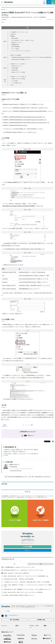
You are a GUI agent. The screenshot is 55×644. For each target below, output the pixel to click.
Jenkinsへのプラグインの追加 (18, 72)
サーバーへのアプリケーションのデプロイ (21, 51)
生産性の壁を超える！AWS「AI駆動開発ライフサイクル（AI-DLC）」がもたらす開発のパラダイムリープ (28, 589)
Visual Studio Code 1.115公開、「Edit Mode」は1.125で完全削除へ (19, 579)
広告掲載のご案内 (41, 620)
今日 (15, 564)
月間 (41, 564)
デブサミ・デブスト (34, 627)
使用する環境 (15, 38)
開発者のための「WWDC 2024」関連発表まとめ (15, 452)
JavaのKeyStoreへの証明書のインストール (21, 59)
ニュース (5, 626)
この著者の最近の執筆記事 (15, 471)
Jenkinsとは (13, 34)
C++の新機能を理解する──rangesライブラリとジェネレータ (17, 567)
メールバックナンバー (27, 543)
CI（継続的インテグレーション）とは (19, 32)
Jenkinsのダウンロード (17, 66)
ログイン (27, 550)
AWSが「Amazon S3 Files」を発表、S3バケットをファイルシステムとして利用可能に (23, 592)
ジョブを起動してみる (17, 83)
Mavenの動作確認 (16, 47)
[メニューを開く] (2, 2)
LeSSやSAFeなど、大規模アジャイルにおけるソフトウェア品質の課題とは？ (21, 454)
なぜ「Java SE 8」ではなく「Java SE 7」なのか (23, 40)
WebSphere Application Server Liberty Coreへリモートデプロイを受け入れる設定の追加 (31, 57)
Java (3, 22)
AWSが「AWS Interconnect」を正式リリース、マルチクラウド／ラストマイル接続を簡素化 (24, 576)
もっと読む (5, 455)
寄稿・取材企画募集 (14, 620)
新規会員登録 (27, 547)
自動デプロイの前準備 (16, 55)
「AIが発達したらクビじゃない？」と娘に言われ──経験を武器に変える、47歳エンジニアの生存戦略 (27, 582)
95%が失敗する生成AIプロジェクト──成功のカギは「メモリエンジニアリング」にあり (23, 570)
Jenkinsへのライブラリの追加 (18, 79)
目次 (39, 28)
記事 (18, 626)
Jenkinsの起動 (15, 68)
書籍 (46, 626)
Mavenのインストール (17, 42)
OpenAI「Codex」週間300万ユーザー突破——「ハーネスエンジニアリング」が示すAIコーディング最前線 (28, 585)
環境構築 (13, 36)
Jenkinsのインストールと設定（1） (19, 64)
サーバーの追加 (15, 49)
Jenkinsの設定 (15, 70)
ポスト (47, 441)
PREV (4, 425)
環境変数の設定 (15, 45)
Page (5, 41)
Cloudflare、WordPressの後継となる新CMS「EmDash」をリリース (19, 595)
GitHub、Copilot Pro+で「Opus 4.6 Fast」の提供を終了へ (17, 573)
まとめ (12, 85)
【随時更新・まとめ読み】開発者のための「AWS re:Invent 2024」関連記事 (21, 450)
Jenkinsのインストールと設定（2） (19, 77)
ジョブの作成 (15, 81)
